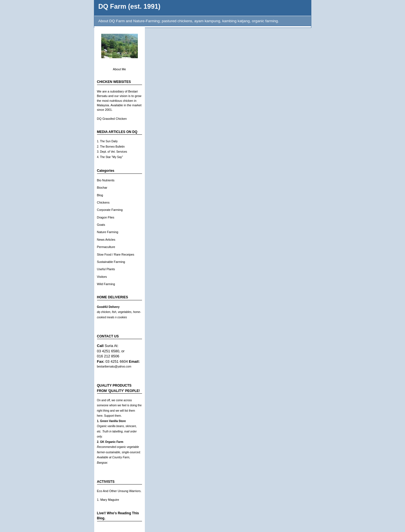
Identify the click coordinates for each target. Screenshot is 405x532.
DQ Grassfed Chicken (112, 119)
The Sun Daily (109, 141)
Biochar (102, 188)
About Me (119, 69)
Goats (101, 225)
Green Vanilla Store (113, 421)
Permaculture (106, 247)
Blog (100, 195)
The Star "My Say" (111, 157)
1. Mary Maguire (108, 500)
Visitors (102, 277)
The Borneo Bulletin (112, 147)
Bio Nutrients (106, 180)
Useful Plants (106, 269)
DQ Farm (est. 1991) (130, 6)
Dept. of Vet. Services (114, 152)
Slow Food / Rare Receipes (116, 254)
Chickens (103, 202)
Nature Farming (108, 232)
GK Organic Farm (112, 442)
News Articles (106, 240)
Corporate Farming (110, 210)
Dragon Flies (106, 217)
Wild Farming (106, 284)
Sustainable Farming (111, 262)
